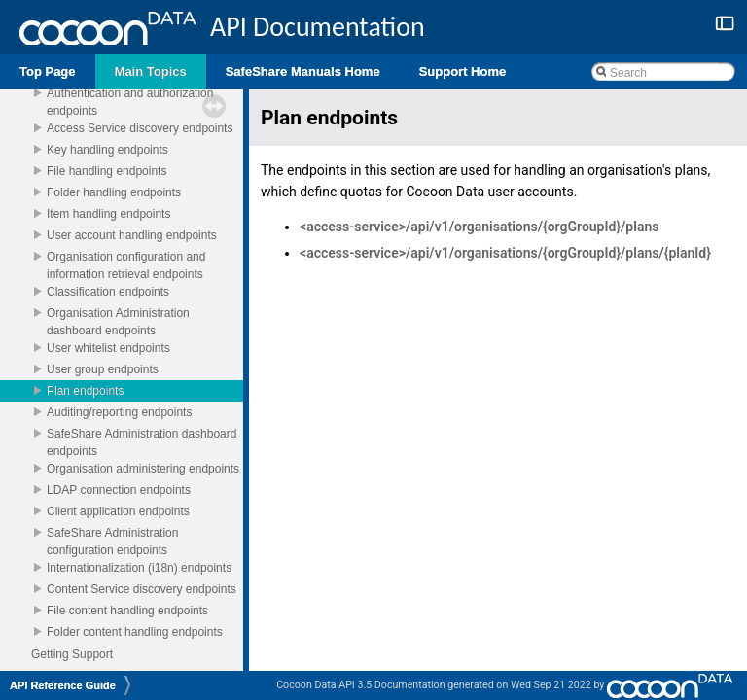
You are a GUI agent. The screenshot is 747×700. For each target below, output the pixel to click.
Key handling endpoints (107, 150)
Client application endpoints (118, 511)
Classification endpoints (108, 292)
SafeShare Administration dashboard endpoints (143, 442)
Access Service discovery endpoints (140, 128)
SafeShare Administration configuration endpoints (114, 542)
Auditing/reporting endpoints (119, 412)
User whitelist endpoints (108, 348)
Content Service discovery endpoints (142, 589)
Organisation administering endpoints (143, 469)
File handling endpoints (107, 171)
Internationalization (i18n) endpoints (139, 568)
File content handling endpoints (127, 611)
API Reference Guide (63, 685)
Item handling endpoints (108, 214)
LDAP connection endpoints (119, 490)
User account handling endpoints (132, 235)
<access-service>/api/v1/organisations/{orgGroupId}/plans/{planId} (505, 253)
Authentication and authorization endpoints (132, 102)
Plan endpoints (85, 391)
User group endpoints (103, 369)
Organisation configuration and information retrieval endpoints (128, 265)
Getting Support (72, 654)
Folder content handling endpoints (135, 632)
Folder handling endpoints (114, 192)
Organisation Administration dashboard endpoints (120, 322)
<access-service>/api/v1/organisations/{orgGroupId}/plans (479, 227)
